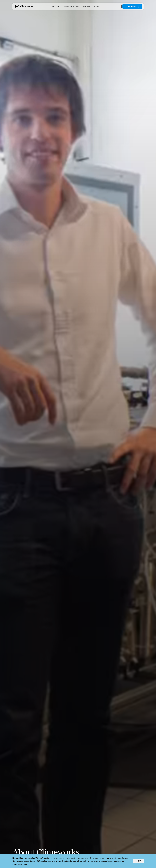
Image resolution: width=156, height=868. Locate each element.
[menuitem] (55, 6)
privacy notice (21, 864)
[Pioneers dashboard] (119, 6)
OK (140, 861)
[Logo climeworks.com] (24, 6)
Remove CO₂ (133, 6)
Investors (86, 6)
